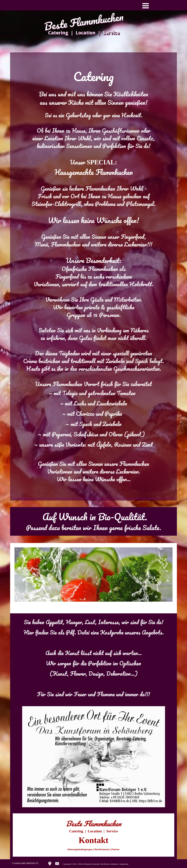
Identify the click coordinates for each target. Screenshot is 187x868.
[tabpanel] (93, 278)
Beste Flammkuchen (84, 21)
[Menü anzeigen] (146, 6)
